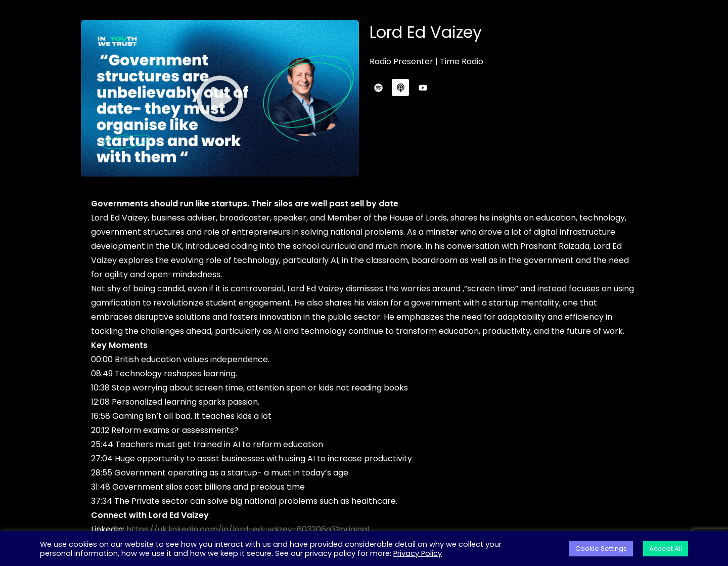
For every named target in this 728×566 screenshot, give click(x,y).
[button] (220, 99)
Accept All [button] (666, 549)
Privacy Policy (418, 553)
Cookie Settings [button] (601, 549)
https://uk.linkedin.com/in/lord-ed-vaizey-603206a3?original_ (251, 529)
